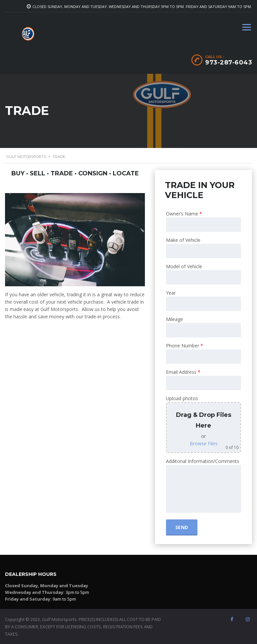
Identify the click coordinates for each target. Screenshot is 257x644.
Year (171, 293)
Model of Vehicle (184, 266)
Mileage (175, 319)
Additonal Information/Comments (203, 461)
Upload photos (182, 398)
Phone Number (185, 346)
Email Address (183, 372)
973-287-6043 (229, 62)
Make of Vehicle (183, 240)
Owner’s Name (184, 214)
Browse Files (204, 443)
